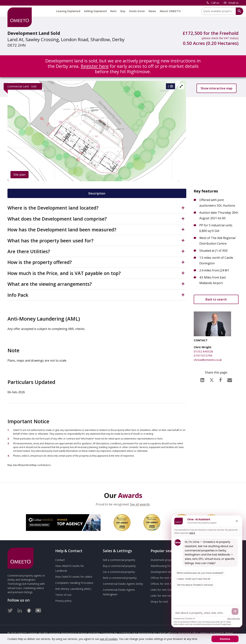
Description (97, 193)
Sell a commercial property (119, 560)
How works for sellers (74, 577)
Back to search (216, 299)
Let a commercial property (119, 572)
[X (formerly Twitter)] (212, 379)
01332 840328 (203, 351)
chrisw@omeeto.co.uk (208, 360)
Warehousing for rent (164, 566)
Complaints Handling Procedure (74, 583)
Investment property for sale (168, 560)
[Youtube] (38, 610)
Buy (123, 11)
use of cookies (109, 639)
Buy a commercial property (119, 566)
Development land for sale (167, 572)
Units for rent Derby (163, 590)
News (152, 11)
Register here (95, 66)
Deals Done (137, 11)
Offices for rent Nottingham (168, 584)
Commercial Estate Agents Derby (123, 584)
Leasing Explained (68, 11)
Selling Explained (95, 11)
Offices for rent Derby (164, 578)
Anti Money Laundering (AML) (73, 589)
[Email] (230, 379)
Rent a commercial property (120, 578)
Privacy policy (63, 601)
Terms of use (63, 595)
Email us (233, 3)
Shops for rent (159, 602)
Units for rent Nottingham (166, 596)
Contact (60, 560)
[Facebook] (220, 379)
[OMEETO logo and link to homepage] (20, 17)
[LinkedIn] (202, 379)
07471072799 (203, 355)
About (170, 11)
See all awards (140, 504)
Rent (113, 11)
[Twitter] (10, 610)
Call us (215, 3)
